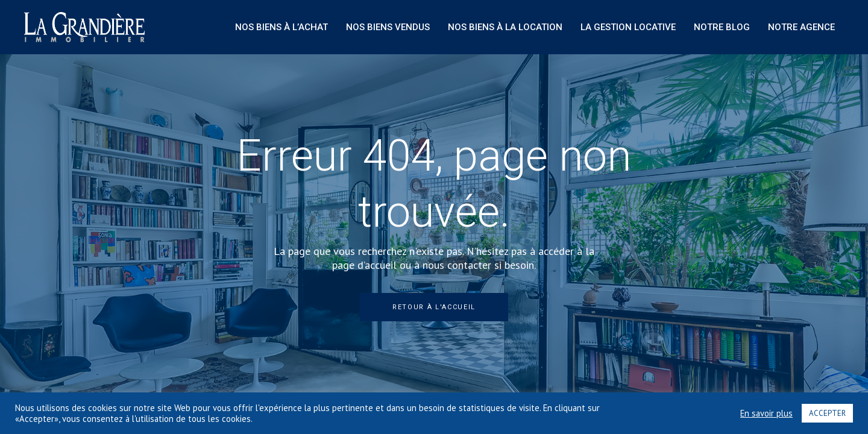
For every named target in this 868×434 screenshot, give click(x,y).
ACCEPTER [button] (827, 413)
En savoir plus (766, 414)
